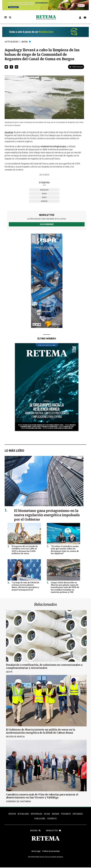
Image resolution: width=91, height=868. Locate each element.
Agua (25, 42)
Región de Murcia (15, 736)
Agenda (55, 814)
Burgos (44, 201)
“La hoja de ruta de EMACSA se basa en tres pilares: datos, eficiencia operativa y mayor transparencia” (25, 586)
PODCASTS (66, 814)
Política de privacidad (51, 852)
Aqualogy (44, 190)
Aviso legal (36, 852)
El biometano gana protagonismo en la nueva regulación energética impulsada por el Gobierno (48, 515)
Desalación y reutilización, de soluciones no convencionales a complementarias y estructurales (44, 666)
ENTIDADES (78, 814)
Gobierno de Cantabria (18, 801)
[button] (6, 67)
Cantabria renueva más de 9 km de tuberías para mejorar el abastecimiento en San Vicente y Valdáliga (42, 796)
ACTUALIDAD (23, 814)
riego (44, 197)
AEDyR (9, 672)
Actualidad (12, 42)
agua (44, 194)
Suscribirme (47, 224)
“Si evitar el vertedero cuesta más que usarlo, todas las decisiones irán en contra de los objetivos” (64, 550)
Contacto (52, 819)
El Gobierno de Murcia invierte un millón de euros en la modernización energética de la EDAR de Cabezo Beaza (41, 731)
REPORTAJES (36, 814)
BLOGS (47, 814)
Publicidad (40, 819)
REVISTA (12, 814)
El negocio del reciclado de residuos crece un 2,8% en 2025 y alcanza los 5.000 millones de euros (24, 550)
